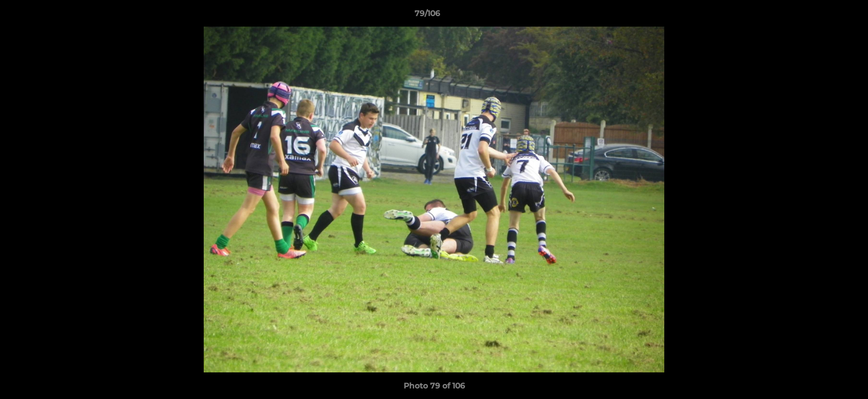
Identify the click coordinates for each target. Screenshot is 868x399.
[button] (821, 16)
